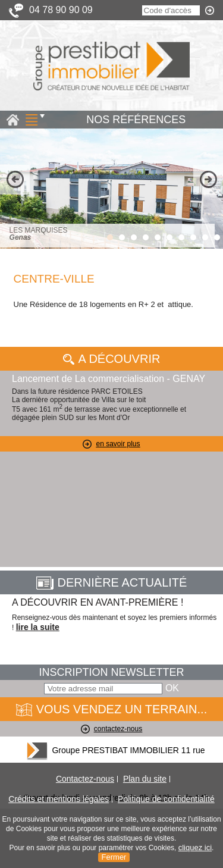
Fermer (114, 857)
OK (172, 688)
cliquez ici (195, 847)
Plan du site (145, 779)
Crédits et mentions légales (59, 799)
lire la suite (38, 627)
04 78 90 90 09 (61, 10)
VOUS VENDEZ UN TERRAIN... (111, 710)
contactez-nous (111, 729)
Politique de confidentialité (166, 799)
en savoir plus (111, 444)
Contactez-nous (85, 779)
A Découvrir (112, 359)
